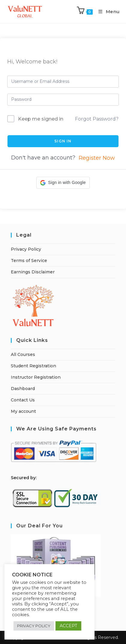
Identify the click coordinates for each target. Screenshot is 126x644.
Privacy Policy (26, 249)
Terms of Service (29, 261)
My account (23, 411)
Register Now (97, 158)
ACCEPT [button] (68, 626)
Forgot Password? (97, 119)
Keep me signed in (41, 119)
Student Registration (33, 366)
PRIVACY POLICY (34, 626)
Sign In (63, 141)
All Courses (23, 354)
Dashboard (23, 389)
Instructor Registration (36, 377)
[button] (63, 183)
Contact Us (23, 400)
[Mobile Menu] (107, 12)
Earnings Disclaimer (33, 272)
